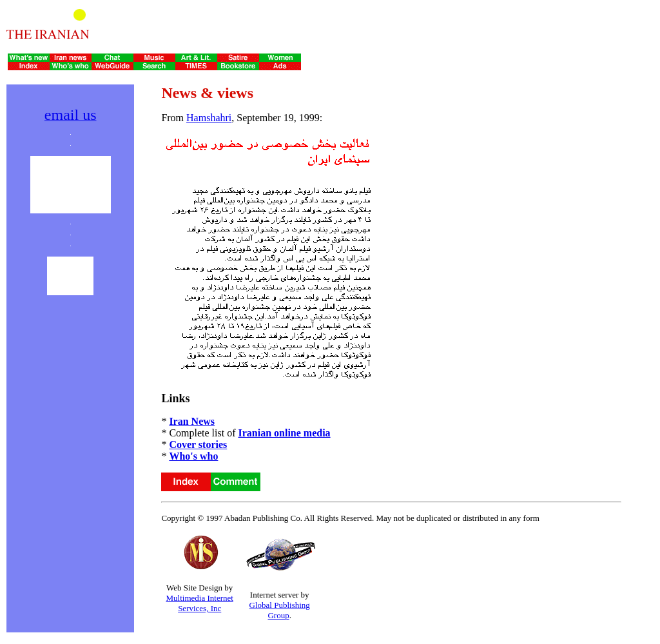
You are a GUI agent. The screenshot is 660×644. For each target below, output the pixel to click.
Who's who (193, 456)
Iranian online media (284, 433)
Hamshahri (209, 118)
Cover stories (198, 444)
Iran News (192, 421)
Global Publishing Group (280, 610)
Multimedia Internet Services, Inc (200, 603)
